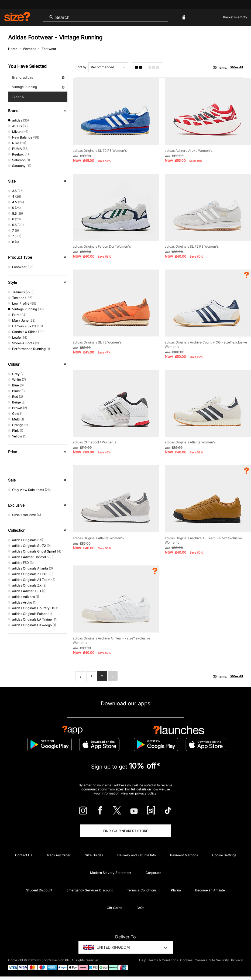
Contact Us (24, 855)
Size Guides (94, 855)
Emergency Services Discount (90, 890)
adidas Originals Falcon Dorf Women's (102, 246)
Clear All (19, 97)
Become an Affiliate (210, 890)
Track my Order (59, 855)
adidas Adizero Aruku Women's (189, 151)
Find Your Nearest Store (126, 831)
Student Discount (39, 890)
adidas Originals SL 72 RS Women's (100, 151)
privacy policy (146, 793)
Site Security (219, 960)
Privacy (237, 960)
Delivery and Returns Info (137, 855)
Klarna (176, 890)
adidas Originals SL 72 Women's (97, 342)
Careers (201, 960)
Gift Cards (114, 908)
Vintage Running (38, 87)
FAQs (140, 908)
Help (143, 960)
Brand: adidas (38, 77)
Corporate (153, 873)
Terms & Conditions (142, 890)
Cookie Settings (224, 855)
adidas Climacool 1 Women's (94, 442)
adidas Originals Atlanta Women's (190, 442)
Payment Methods (184, 855)
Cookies (186, 960)
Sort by (81, 67)
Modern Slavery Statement (111, 873)
